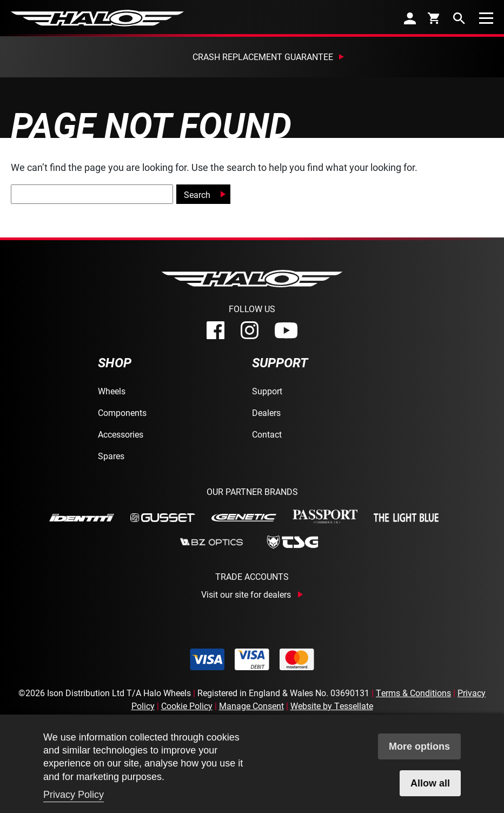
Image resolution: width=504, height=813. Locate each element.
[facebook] (215, 330)
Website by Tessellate (332, 706)
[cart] (435, 18)
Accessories (121, 434)
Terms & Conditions (413, 693)
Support (267, 391)
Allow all (430, 783)
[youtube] (286, 331)
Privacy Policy (74, 795)
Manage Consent (251, 706)
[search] (459, 18)
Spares (111, 456)
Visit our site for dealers (246, 594)
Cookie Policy (187, 706)
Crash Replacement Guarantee (263, 57)
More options (419, 746)
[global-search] (92, 194)
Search (197, 194)
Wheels (112, 391)
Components (122, 412)
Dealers (266, 412)
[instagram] (250, 330)
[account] (410, 18)
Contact (267, 434)
